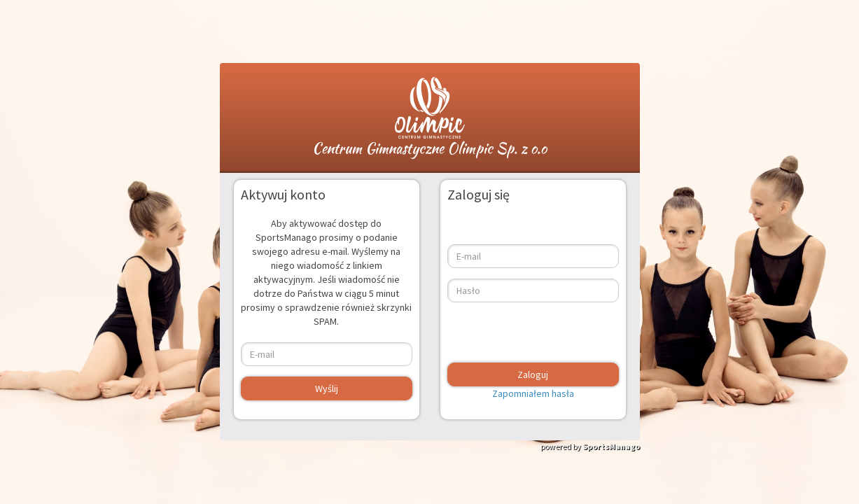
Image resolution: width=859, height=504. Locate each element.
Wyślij (327, 388)
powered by (590, 446)
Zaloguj (533, 374)
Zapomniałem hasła (533, 393)
